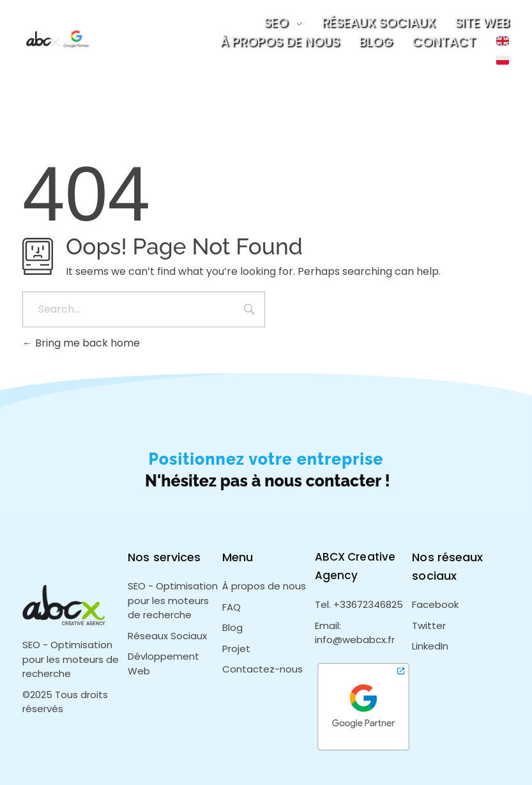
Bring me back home (81, 343)
